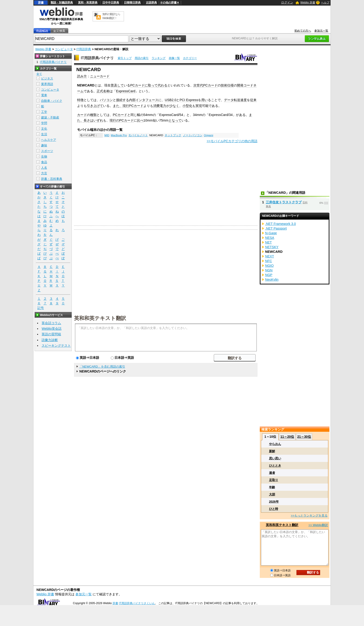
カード (82, 115)
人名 (44, 168)
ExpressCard (126, 91)
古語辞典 (151, 3)
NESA (270, 238)
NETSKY (272, 247)
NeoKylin (272, 280)
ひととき (275, 466)
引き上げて (95, 106)
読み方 (82, 76)
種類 (93, 115)
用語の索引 (142, 58)
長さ (87, 120)
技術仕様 (227, 85)
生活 (44, 134)
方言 (44, 173)
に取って (151, 85)
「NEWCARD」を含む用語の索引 (102, 367)
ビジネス (47, 78)
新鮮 (272, 451)
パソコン (106, 100)
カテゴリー (190, 58)
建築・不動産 (50, 117)
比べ (140, 120)
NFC (269, 261)
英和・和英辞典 (88, 3)
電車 (44, 95)
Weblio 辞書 (308, 3)
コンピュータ (64, 49)
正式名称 (103, 91)
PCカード (137, 85)
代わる (162, 85)
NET (268, 242)
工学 (44, 112)
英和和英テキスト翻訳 (100, 318)
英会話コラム (51, 323)
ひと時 (274, 509)
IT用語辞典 (84, 49)
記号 (41, 308)
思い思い (275, 458)
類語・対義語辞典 (62, 3)
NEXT (270, 256)
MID (107, 135)
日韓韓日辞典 (132, 3)
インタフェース (147, 100)
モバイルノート (138, 135)
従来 (253, 100)
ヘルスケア (49, 140)
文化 (44, 129)
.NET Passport (276, 228)
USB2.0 (171, 100)
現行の (114, 120)
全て (39, 74)
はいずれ (97, 120)
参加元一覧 (321, 31)
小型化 (187, 106)
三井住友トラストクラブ (284, 202)
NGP (269, 275)
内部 (132, 100)
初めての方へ (303, 31)
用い (205, 100)
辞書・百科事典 (52, 179)
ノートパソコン (193, 135)
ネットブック (173, 135)
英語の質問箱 (51, 334)
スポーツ (47, 151)
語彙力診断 (50, 340)
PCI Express (189, 100)
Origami (208, 135)
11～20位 (287, 437)
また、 (118, 106)
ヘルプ (325, 3)
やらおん (275, 444)
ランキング (159, 58)
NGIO (269, 266)
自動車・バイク (52, 101)
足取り (274, 480)
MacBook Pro (119, 135)
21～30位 (304, 437)
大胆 (272, 494)
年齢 (272, 487)
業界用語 (47, 84)
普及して (117, 85)
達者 (272, 473)
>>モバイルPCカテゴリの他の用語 (232, 141)
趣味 (44, 145)
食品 (44, 162)
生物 (44, 156)
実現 (199, 106)
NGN (269, 270)
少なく (174, 106)
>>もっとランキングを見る (309, 516)
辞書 (41, 3)
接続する (123, 100)
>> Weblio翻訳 (318, 525)
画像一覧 (174, 58)
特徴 (80, 100)
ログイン (287, 2)
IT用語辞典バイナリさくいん (137, 603)
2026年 (274, 502)
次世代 (198, 85)
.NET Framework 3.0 (280, 224)
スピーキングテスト (56, 346)
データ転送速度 (235, 100)
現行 (126, 106)
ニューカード (100, 76)
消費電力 (160, 106)
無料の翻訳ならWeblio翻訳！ (111, 16)
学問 (44, 123)
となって (175, 120)
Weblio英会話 (52, 329)
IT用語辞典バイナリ (97, 58)
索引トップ (125, 58)
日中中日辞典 (111, 3)
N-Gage (271, 233)
